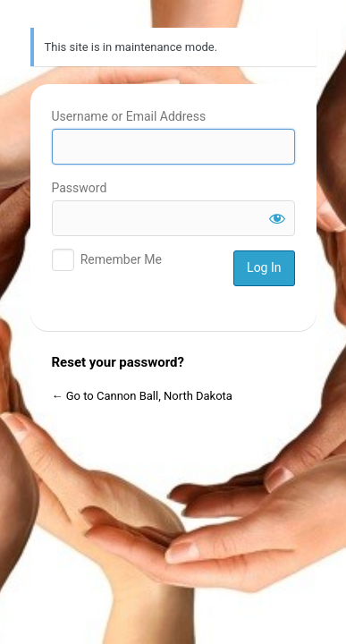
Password (80, 188)
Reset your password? (118, 362)
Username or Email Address (129, 116)
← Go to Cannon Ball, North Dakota (142, 396)
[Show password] (277, 218)
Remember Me (121, 259)
